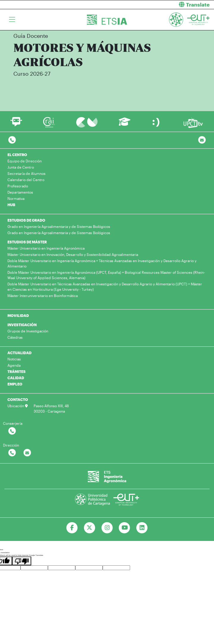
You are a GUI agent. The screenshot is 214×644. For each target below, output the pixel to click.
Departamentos (20, 192)
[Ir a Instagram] (107, 528)
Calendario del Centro (26, 180)
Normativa (16, 198)
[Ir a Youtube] (125, 528)
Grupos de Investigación (28, 331)
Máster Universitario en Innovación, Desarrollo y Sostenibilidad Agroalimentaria (73, 254)
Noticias (14, 359)
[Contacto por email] (202, 140)
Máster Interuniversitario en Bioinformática (43, 295)
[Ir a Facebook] (72, 528)
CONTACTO (18, 399)
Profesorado (18, 186)
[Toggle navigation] (12, 20)
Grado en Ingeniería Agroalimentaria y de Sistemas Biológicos (59, 226)
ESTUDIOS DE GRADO (26, 220)
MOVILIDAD (18, 315)
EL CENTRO (17, 155)
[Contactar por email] (27, 453)
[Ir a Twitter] (89, 528)
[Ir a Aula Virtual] (125, 124)
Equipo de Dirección (25, 161)
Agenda (14, 365)
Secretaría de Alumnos (26, 173)
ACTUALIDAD (19, 353)
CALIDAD (16, 378)
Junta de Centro (21, 167)
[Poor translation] (22, 561)
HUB (11, 205)
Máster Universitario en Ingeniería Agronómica (46, 248)
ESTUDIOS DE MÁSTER (27, 242)
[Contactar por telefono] (12, 140)
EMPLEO (15, 384)
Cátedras (15, 337)
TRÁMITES (17, 371)
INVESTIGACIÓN (22, 325)
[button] (163, 5)
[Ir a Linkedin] (142, 528)
